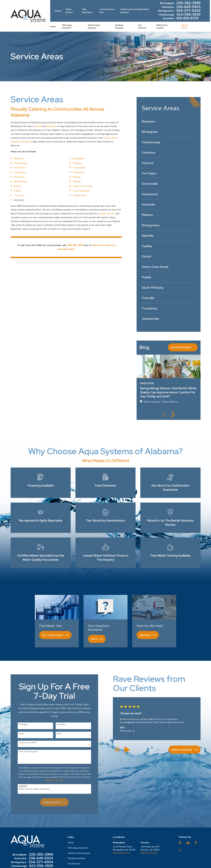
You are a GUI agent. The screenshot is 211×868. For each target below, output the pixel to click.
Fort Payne (19, 168)
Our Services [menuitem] (142, 27)
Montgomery (21, 182)
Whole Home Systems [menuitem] (94, 27)
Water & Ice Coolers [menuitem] (162, 27)
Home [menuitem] (53, 27)
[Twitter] (180, 850)
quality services (107, 214)
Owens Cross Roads (83, 186)
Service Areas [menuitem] (185, 27)
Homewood (20, 172)
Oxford (17, 186)
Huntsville (19, 177)
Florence (77, 163)
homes (39, 126)
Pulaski (17, 191)
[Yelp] (180, 843)
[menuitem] (169, 121)
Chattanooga (20, 163)
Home (71, 843)
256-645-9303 (188, 7)
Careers (58, 11)
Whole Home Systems (79, 853)
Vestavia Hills (80, 195)
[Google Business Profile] (188, 843)
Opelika (77, 182)
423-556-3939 (188, 15)
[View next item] (173, 414)
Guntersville (79, 168)
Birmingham (79, 159)
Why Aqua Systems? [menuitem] (67, 27)
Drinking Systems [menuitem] (119, 27)
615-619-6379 (187, 18)
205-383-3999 (188, 3)
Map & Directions (121, 853)
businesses (52, 126)
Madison (77, 177)
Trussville (19, 195)
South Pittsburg (81, 191)
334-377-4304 (188, 11)
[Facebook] (196, 843)
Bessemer (19, 159)
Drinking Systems (76, 858)
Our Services (74, 864)
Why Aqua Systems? (78, 848)
